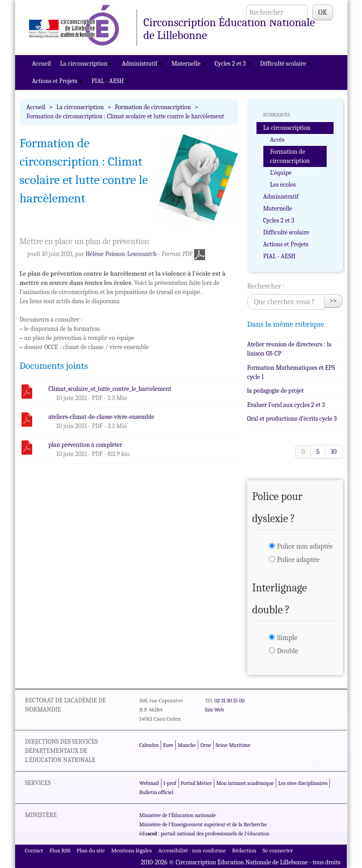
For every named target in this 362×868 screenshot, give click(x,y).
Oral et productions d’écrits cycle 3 (292, 419)
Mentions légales (131, 850)
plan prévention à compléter (86, 445)
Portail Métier (196, 783)
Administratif (142, 64)
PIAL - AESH (110, 81)
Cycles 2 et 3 (233, 64)
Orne (206, 745)
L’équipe (281, 173)
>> (334, 301)
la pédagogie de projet (276, 391)
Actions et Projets (57, 81)
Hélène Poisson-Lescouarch (121, 254)
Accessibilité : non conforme (192, 850)
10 (334, 452)
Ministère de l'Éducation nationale (178, 815)
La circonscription (86, 64)
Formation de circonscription (153, 107)
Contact (34, 850)
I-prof (170, 783)
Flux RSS (60, 850)
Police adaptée (298, 560)
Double (288, 651)
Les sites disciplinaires (303, 783)
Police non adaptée (305, 546)
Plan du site (91, 850)
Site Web (214, 710)
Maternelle (189, 64)
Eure (168, 745)
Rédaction (244, 850)
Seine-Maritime (233, 745)
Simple (287, 638)
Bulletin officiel (156, 792)
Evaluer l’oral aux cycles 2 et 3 (286, 405)
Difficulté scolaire (286, 64)
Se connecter (278, 850)
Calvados (149, 745)
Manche (187, 745)
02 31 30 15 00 (229, 701)
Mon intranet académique (245, 783)
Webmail (149, 783)
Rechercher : (266, 286)
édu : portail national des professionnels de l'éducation (204, 834)
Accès (278, 140)
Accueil (42, 64)
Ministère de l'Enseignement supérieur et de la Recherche (203, 824)
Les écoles (283, 185)
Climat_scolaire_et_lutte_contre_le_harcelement (110, 389)
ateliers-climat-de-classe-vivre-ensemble (102, 417)
